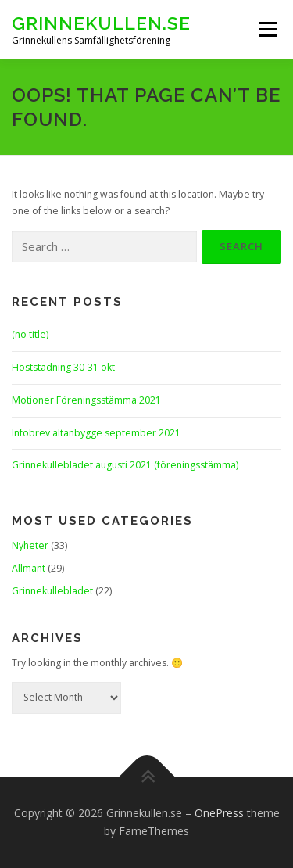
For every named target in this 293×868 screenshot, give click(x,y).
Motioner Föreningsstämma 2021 (86, 400)
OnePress (219, 813)
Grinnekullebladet (52, 591)
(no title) (30, 334)
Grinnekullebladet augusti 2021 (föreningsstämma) (125, 465)
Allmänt (29, 568)
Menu (267, 29)
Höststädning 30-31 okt (63, 367)
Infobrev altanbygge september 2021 (96, 433)
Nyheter (30, 545)
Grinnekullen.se (101, 23)
